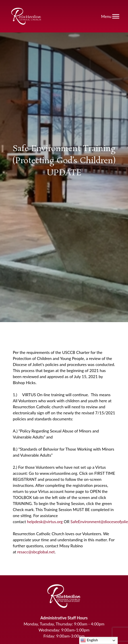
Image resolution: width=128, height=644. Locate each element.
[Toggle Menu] (116, 16)
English (89, 640)
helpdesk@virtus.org (45, 522)
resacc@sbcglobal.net (36, 552)
